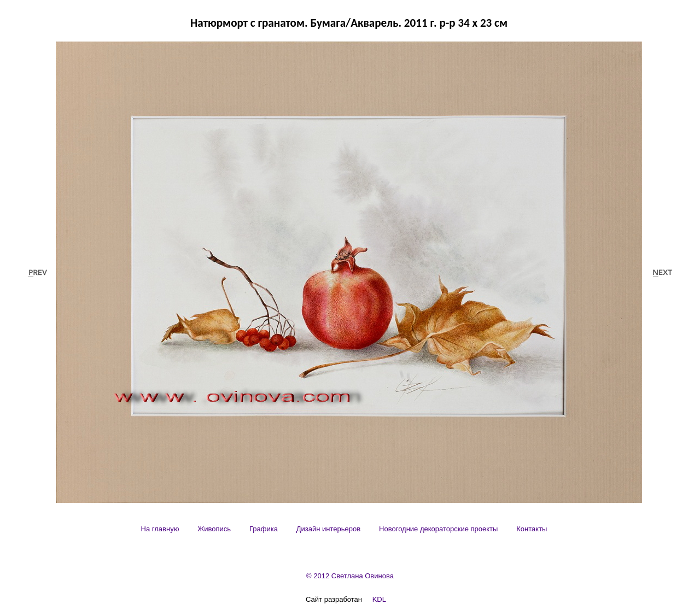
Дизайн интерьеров (328, 529)
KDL (379, 599)
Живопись (214, 529)
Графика (264, 529)
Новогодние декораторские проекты (438, 529)
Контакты (532, 529)
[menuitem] (160, 529)
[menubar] (344, 529)
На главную (160, 529)
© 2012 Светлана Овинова (350, 576)
